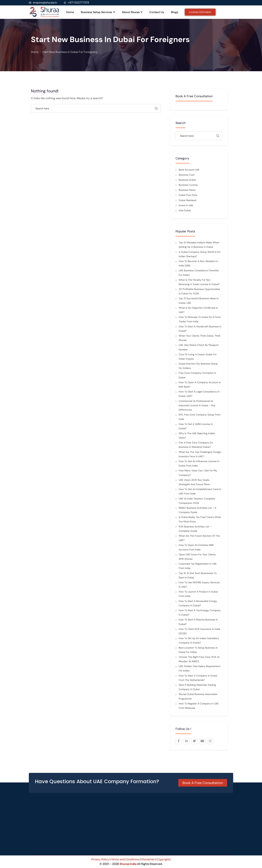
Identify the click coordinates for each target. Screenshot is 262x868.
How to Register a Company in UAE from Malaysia (199, 706)
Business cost (187, 175)
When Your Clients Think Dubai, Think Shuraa (200, 338)
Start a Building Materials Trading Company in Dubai (197, 687)
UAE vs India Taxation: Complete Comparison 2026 (197, 501)
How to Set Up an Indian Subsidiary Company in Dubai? (199, 640)
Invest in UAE (186, 205)
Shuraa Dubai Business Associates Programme (198, 696)
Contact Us (157, 12)
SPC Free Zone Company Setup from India (200, 417)
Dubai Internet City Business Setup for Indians (198, 366)
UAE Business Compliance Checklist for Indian (199, 273)
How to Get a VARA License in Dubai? (196, 426)
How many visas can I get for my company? (198, 473)
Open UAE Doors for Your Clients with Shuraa (197, 557)
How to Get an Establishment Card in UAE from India (200, 491)
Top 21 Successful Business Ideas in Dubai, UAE (199, 301)
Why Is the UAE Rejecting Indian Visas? (197, 435)
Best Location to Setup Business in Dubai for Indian (198, 650)
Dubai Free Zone (188, 195)
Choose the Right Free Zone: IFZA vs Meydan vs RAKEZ (199, 659)
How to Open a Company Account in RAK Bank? (200, 385)
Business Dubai (187, 180)
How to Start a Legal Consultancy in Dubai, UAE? (199, 394)
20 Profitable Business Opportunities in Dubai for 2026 (199, 291)
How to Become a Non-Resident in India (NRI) (198, 263)
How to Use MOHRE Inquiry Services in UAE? (199, 585)
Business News (187, 190)
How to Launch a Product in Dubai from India (198, 594)
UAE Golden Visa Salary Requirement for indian (199, 668)
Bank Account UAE (189, 170)
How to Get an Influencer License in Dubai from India (199, 463)
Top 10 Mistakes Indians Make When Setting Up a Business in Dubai (199, 245)
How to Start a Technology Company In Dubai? (200, 613)
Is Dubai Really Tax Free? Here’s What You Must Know (200, 519)
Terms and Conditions (125, 859)
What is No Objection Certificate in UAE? (198, 310)
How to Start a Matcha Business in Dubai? (198, 622)
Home (70, 12)
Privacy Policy (100, 859)
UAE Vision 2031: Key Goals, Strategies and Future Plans (194, 482)
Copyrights (164, 859)
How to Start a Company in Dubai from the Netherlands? (198, 678)
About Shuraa (132, 12)
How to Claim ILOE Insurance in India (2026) (199, 631)
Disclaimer (148, 859)
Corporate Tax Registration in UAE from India (198, 566)
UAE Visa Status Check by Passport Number (199, 347)
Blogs (175, 12)
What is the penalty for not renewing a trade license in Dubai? (199, 282)
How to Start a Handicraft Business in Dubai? (200, 329)
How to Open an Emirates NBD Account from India (196, 547)
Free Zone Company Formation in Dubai (197, 375)
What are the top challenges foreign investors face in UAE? (200, 454)
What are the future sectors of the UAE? (199, 538)
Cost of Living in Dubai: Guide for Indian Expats (198, 357)
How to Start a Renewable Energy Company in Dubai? (198, 603)
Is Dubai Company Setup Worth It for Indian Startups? (200, 254)
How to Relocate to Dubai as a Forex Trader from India (200, 319)
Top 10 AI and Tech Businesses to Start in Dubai (198, 575)
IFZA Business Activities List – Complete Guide (195, 529)
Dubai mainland (188, 200)
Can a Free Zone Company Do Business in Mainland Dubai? (196, 445)
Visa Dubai (185, 210)
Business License (188, 185)
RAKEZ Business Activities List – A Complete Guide (197, 510)
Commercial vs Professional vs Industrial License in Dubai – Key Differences (197, 405)
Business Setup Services (98, 12)
